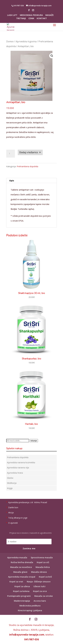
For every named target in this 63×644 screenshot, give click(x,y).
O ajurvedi (13, 523)
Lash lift (12, 15)
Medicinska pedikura (31, 15)
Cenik (31, 19)
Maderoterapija (22, 601)
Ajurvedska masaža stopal (22, 577)
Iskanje (34, 441)
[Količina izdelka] (10, 154)
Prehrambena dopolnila (27, 166)
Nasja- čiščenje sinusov (39, 581)
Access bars (40, 601)
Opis (12, 180)
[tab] (31, 181)
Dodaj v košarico (29, 152)
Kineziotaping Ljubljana (30, 610)
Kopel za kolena (21, 591)
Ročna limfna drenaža (22, 562)
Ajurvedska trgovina (26, 41)
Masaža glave (20, 572)
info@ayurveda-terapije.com (27, 635)
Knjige (10, 488)
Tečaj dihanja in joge (18, 518)
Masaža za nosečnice (21, 567)
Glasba (10, 478)
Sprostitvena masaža (42, 557)
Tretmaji (21, 19)
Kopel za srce (40, 591)
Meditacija (12, 483)
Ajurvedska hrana (15, 473)
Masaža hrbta (43, 567)
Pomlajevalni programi (19, 596)
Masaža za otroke (44, 596)
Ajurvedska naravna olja (18, 468)
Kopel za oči (43, 562)
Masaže (50, 15)
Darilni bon (13, 507)
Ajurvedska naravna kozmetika (21, 462)
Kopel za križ (45, 577)
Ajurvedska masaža (17, 557)
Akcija (11, 513)
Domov (10, 41)
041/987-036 (32, 639)
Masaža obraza (39, 572)
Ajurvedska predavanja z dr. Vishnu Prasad (28, 502)
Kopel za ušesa (22, 586)
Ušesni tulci (39, 586)
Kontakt (42, 19)
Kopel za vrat (16, 581)
